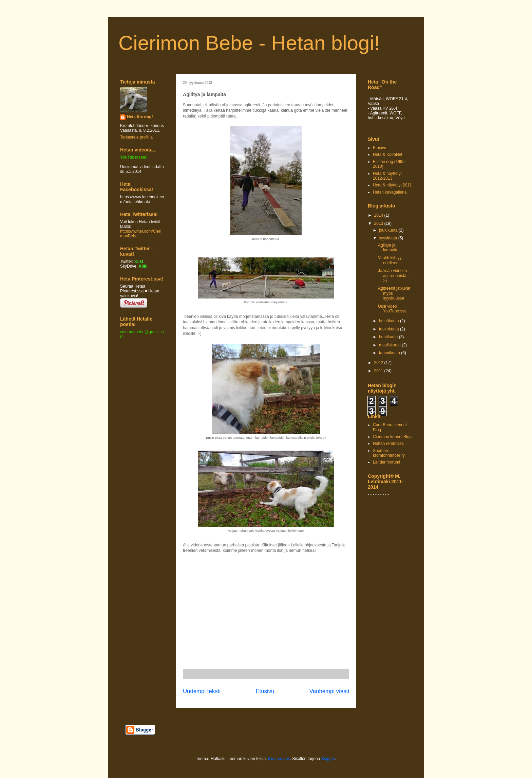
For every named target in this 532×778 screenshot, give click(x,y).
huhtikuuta (389, 337)
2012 (379, 363)
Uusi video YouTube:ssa (392, 309)
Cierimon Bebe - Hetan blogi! (249, 43)
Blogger (328, 759)
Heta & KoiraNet (388, 155)
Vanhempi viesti (329, 691)
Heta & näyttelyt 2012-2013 (387, 176)
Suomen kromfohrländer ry (389, 453)
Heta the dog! (140, 117)
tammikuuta (390, 353)
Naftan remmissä (388, 444)
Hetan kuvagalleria (390, 192)
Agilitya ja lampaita (388, 248)
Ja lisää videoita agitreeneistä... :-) (394, 276)
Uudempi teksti (202, 691)
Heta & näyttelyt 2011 (392, 185)
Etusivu (265, 691)
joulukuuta (389, 230)
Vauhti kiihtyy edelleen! (390, 260)
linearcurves (279, 759)
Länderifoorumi (386, 462)
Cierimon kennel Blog (392, 437)
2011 (379, 371)
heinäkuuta (389, 321)
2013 (379, 223)
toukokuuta (389, 329)
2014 (379, 215)
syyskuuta (389, 238)
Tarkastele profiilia (136, 137)
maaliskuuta (390, 345)
